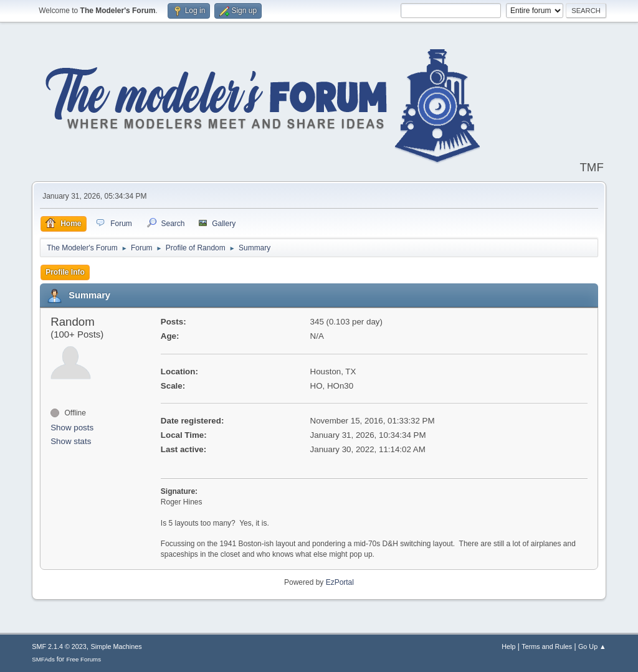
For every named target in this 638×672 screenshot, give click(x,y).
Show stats (71, 441)
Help (508, 646)
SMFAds (43, 659)
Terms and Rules (547, 646)
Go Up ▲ (592, 646)
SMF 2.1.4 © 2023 (59, 646)
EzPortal (340, 582)
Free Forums (83, 659)
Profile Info (65, 272)
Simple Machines (117, 646)
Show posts (72, 428)
